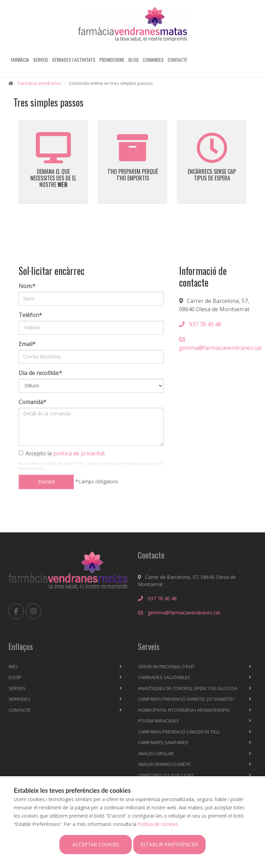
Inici (13, 667)
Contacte (178, 60)
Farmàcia (20, 60)
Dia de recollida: (40, 373)
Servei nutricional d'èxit (166, 667)
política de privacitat (79, 453)
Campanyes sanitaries (163, 742)
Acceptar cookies (96, 844)
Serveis (41, 60)
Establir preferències (169, 844)
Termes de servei (32, 468)
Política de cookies (158, 824)
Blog (134, 60)
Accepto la (62, 453)
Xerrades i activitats (74, 60)
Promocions (112, 60)
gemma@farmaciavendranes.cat (220, 344)
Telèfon (30, 315)
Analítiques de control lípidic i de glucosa (188, 688)
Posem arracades (159, 721)
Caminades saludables (164, 677)
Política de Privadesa (123, 463)
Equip (15, 677)
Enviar (46, 482)
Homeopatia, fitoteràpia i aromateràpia (184, 710)
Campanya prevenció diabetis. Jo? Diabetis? (187, 699)
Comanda (32, 402)
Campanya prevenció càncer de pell (179, 732)
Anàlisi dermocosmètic (165, 764)
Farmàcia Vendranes (40, 83)
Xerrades (19, 699)
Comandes (153, 60)
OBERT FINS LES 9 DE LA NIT (166, 775)
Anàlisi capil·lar (156, 753)
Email (27, 344)
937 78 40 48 (200, 324)
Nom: (27, 286)
